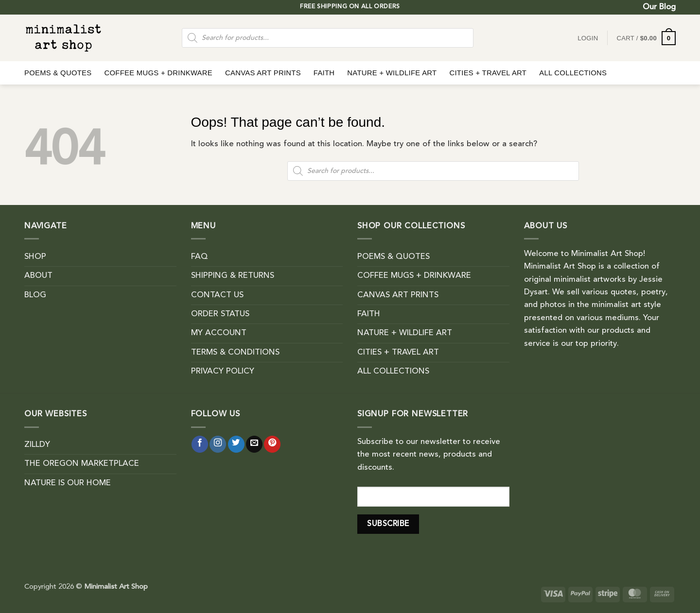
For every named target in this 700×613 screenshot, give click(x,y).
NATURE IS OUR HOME (68, 483)
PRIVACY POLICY (223, 372)
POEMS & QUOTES (58, 73)
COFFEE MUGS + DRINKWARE (158, 73)
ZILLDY (37, 445)
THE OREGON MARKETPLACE (82, 464)
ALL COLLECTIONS (573, 73)
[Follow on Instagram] (218, 444)
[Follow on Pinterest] (272, 444)
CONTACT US (217, 295)
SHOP (35, 257)
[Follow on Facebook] (200, 444)
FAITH (324, 73)
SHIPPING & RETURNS (233, 276)
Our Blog (659, 7)
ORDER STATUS (220, 314)
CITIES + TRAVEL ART (488, 73)
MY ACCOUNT (219, 333)
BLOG (35, 295)
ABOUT (38, 276)
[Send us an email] (254, 444)
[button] (646, 38)
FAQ (200, 257)
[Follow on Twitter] (236, 444)
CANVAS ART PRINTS (263, 73)
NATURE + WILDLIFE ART (392, 73)
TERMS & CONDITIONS (235, 353)
